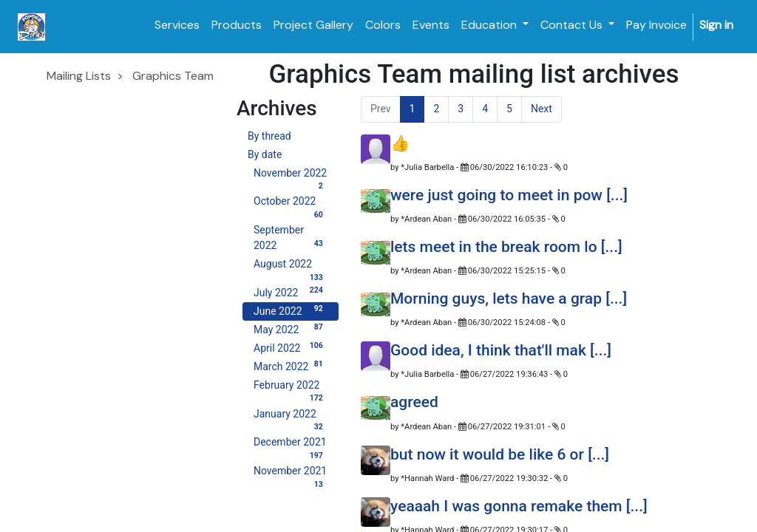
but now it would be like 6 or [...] (500, 454)
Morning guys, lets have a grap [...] (509, 299)
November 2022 (291, 175)
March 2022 (291, 366)
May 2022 (291, 329)
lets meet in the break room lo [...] (506, 247)
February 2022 (291, 387)
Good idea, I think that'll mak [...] (501, 350)
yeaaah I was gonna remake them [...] (519, 506)
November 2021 (291, 473)
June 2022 (291, 310)
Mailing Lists (79, 76)
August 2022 (291, 266)
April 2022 (291, 347)
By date (265, 154)
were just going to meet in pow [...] (509, 195)
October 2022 (291, 203)
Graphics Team (173, 76)
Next (542, 109)
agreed (414, 402)
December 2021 (291, 444)
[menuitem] (177, 25)
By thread (269, 136)
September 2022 (291, 238)
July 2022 (291, 292)
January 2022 (291, 416)
